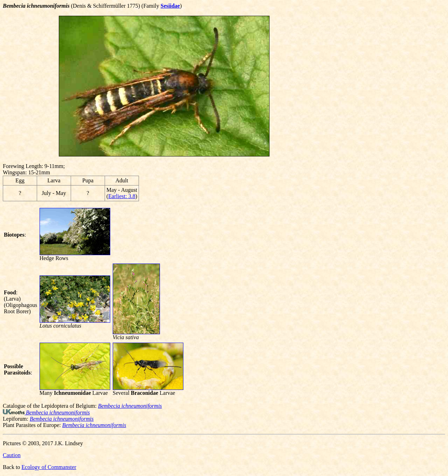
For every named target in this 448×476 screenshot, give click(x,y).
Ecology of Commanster (49, 467)
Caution (12, 455)
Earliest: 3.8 (122, 196)
